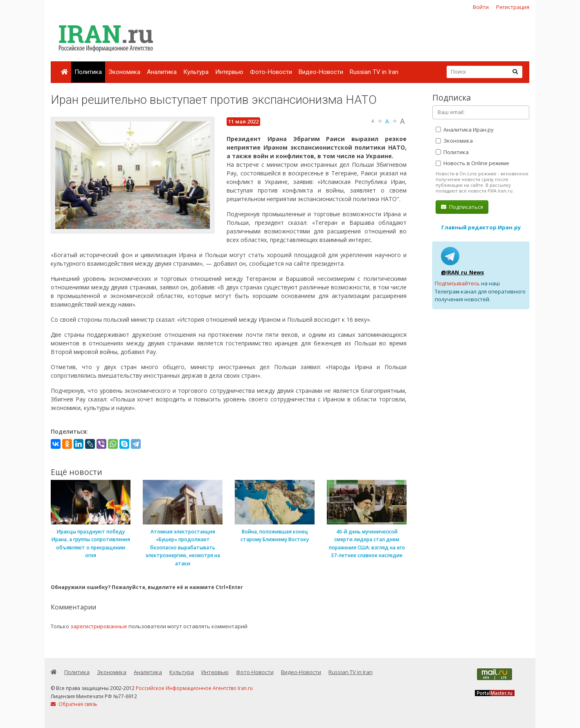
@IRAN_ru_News (462, 272)
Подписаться (462, 207)
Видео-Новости (321, 72)
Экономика (124, 72)
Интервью (229, 72)
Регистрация (513, 7)
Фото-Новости (271, 72)
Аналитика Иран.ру (465, 130)
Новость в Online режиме (472, 163)
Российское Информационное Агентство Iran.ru (194, 688)
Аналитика (162, 72)
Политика (88, 72)
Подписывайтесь (457, 283)
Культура (196, 72)
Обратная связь (74, 704)
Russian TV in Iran (374, 72)
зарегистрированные (99, 626)
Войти (481, 7)
